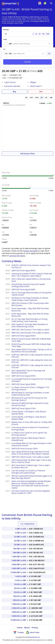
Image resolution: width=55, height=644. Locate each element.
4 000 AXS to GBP (19, 612)
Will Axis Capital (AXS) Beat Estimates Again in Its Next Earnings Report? (32, 477)
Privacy (35, 628)
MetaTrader (33, 632)
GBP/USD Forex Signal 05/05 (23, 271)
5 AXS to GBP (21, 580)
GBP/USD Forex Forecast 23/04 (24, 449)
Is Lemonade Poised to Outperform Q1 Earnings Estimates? (32, 380)
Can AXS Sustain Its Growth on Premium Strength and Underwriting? (28, 472)
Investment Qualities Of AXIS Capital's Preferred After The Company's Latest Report (32, 275)
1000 (48, 34)
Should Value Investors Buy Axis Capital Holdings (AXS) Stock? (28, 285)
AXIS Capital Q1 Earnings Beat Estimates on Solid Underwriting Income (30, 325)
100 (43, 34)
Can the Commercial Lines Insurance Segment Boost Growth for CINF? (31, 492)
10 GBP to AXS (20, 537)
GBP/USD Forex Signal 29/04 (23, 376)
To (4, 49)
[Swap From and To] (49, 54)
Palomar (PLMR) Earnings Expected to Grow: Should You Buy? (30, 404)
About (27, 628)
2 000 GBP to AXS (19, 560)
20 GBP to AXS (20, 541)
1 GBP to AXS (21, 529)
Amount (6, 30)
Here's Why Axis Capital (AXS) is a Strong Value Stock (31, 280)
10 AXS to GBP (20, 584)
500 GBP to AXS (20, 553)
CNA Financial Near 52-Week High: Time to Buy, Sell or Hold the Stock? (31, 461)
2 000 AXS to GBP (19, 608)
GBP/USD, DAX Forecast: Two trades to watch (30, 330)
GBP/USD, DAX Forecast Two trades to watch (30, 333)
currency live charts (17, 256)
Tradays (19, 632)
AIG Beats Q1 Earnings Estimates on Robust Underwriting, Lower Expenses (30, 299)
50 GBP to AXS (20, 545)
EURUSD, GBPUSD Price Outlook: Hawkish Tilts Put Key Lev (31, 266)
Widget (33, 82)
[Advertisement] (27, 162)
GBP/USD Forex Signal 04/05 (23, 290)
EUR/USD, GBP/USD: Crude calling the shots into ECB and (32, 356)
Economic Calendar (12, 86)
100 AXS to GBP (20, 596)
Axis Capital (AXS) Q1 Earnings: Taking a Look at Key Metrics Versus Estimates (32, 351)
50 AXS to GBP (20, 592)
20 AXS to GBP (20, 588)
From (5, 39)
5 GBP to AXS (21, 533)
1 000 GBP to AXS (19, 557)
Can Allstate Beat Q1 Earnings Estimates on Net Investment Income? (32, 444)
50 (40, 34)
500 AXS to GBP (20, 600)
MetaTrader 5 (36, 86)
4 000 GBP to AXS (19, 564)
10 (36, 34)
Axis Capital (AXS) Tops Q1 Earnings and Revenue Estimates (28, 372)
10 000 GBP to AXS (18, 572)
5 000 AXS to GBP (19, 616)
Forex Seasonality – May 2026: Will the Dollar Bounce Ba (30, 310)
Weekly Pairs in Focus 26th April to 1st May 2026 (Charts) (32, 423)
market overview (30, 251)
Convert (27, 62)
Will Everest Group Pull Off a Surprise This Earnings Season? (29, 399)
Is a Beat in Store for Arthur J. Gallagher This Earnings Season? (30, 388)
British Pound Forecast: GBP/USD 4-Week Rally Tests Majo (31, 340)
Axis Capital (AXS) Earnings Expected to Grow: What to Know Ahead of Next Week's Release (30, 453)
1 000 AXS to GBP (19, 604)
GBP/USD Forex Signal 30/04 (23, 336)
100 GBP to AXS (20, 549)
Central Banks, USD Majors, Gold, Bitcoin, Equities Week (29, 413)
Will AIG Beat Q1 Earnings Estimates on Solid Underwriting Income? (30, 394)
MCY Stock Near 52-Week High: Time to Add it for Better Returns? (31, 466)
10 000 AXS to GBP (18, 620)
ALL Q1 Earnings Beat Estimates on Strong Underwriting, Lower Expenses (29, 320)
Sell (41, 92)
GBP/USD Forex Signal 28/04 (23, 384)
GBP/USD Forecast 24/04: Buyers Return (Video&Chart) (28, 439)
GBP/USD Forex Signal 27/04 (23, 408)
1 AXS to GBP (21, 576)
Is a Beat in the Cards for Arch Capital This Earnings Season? (29, 434)
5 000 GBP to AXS (19, 568)
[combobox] (27, 44)
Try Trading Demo (27, 524)
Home (20, 628)
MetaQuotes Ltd (34, 637)
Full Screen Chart (28, 154)
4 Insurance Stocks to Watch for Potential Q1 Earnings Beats (30, 429)
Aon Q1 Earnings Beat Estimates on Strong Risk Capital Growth (32, 294)
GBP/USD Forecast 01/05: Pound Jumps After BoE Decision (30, 304)
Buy (15, 92)
